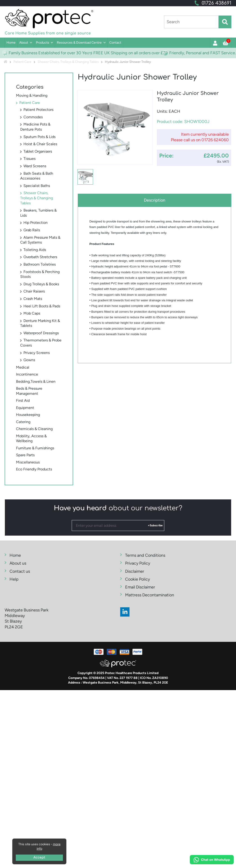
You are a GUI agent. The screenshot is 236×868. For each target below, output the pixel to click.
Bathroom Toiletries (40, 264)
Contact (115, 43)
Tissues (29, 159)
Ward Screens (35, 166)
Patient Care (30, 103)
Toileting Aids (35, 250)
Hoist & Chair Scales (40, 144)
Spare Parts (25, 455)
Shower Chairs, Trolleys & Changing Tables (37, 198)
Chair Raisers (34, 291)
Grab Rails (32, 230)
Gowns (29, 360)
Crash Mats (33, 299)
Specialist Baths (37, 186)
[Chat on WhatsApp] (212, 860)
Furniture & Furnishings (35, 448)
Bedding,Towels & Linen (36, 381)
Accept (39, 857)
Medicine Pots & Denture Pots (35, 127)
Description (155, 200)
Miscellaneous (28, 462)
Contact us (20, 571)
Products (43, 43)
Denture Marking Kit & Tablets (40, 323)
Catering (23, 422)
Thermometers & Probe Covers (41, 343)
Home (11, 43)
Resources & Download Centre (79, 43)
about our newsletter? (118, 508)
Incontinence (27, 374)
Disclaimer (135, 571)
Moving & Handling (32, 95)
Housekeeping (28, 415)
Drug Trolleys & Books (41, 284)
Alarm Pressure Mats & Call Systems (40, 240)
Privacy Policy (138, 563)
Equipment (25, 408)
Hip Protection (36, 223)
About (24, 43)
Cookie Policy (137, 579)
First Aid (23, 400)
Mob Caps (32, 313)
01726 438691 (217, 3)
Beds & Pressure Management (29, 391)
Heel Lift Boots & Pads (42, 306)
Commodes (33, 117)
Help (14, 579)
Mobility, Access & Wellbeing (31, 439)
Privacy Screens (37, 353)
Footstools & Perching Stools (40, 274)
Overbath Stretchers (40, 257)
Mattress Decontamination (150, 595)
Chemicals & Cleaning (34, 429)
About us (18, 563)
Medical (23, 367)
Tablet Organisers (38, 151)
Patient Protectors (38, 110)
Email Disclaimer (140, 587)
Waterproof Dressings (41, 333)
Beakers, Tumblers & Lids (38, 213)
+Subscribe (155, 525)
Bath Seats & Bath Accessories (37, 176)
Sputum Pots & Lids (39, 137)
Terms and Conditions (145, 555)
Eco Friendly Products (34, 469)
